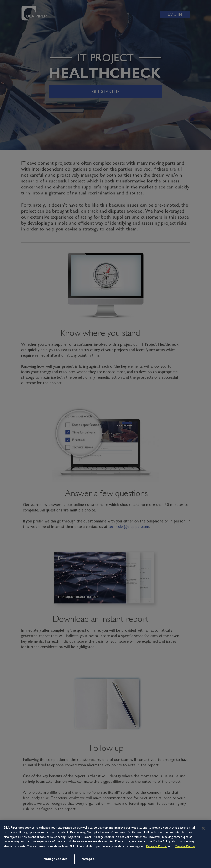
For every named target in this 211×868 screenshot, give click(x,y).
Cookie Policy (185, 846)
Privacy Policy (156, 846)
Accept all (89, 859)
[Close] (203, 828)
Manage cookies (55, 859)
